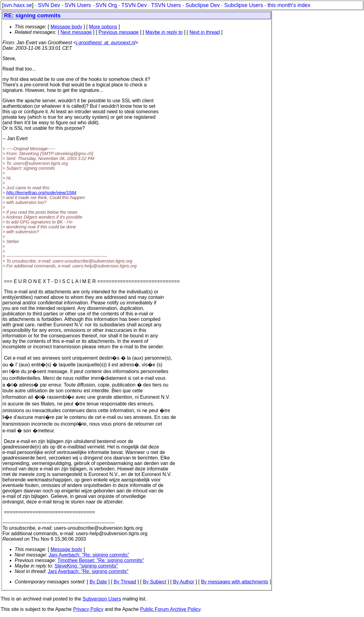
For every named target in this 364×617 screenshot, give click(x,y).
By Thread (125, 582)
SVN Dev (49, 5)
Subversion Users (102, 599)
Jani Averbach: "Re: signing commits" (89, 555)
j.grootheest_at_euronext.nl (106, 43)
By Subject (154, 582)
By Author (184, 582)
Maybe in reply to (164, 32)
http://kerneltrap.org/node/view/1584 (41, 193)
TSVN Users (166, 5)
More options (103, 27)
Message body (66, 27)
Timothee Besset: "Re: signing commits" (101, 560)
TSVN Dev (134, 5)
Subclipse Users (244, 5)
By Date (98, 582)
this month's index (289, 5)
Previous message (119, 32)
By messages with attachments (235, 582)
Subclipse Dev (203, 5)
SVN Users (78, 5)
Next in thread (205, 32)
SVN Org (106, 5)
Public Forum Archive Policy (170, 609)
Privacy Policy (88, 609)
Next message (76, 32)
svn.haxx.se (18, 5)
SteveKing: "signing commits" (86, 566)
